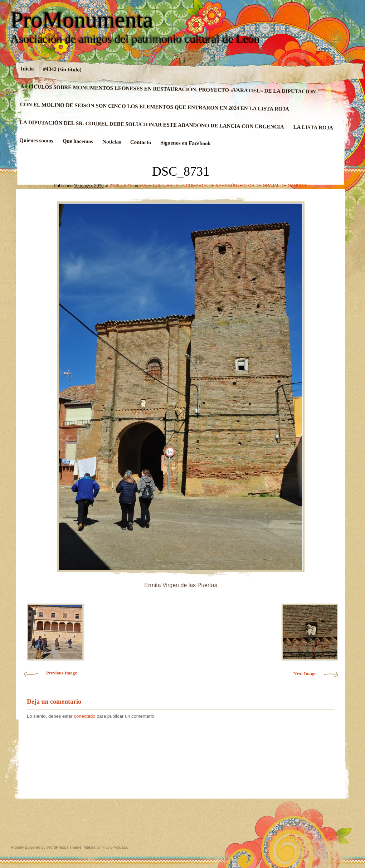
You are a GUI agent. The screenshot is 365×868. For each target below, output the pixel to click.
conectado (85, 716)
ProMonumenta (82, 20)
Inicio (27, 69)
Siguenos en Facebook (186, 143)
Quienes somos (36, 141)
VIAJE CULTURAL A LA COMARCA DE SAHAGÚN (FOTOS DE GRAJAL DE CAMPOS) (224, 186)
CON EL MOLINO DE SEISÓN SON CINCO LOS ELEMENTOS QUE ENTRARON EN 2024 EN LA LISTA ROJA (155, 107)
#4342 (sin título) (62, 69)
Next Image (305, 674)
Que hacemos (78, 141)
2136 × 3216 (121, 186)
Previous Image (62, 673)
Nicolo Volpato (114, 847)
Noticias (112, 142)
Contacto (141, 142)
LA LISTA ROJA (313, 127)
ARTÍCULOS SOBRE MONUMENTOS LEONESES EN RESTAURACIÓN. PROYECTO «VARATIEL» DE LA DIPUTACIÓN (168, 89)
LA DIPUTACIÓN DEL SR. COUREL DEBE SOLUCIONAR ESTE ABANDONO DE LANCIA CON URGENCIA (152, 125)
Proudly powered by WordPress (38, 847)
